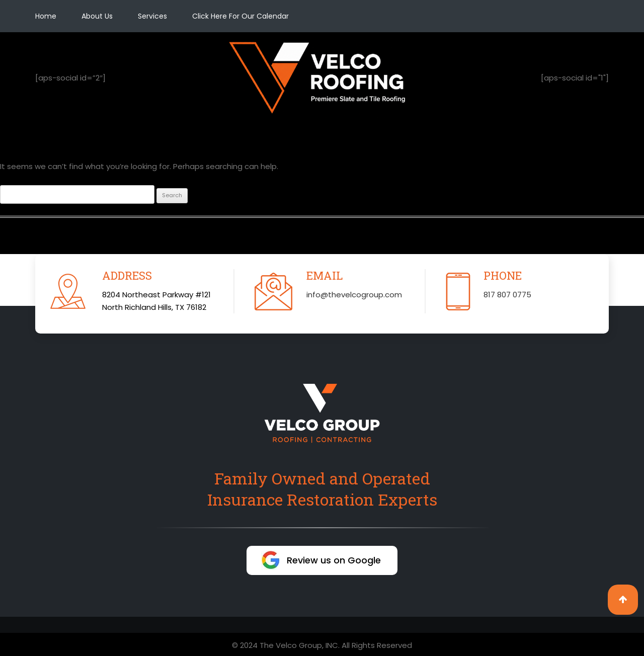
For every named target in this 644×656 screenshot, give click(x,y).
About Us (97, 16)
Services (152, 16)
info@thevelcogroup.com (354, 295)
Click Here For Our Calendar (240, 16)
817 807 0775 (507, 295)
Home (46, 16)
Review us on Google (334, 560)
